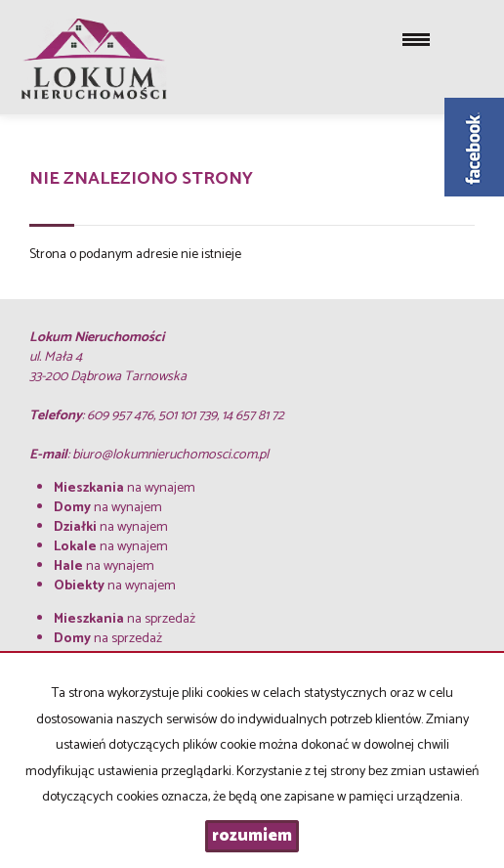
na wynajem (125, 488)
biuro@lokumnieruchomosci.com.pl (170, 455)
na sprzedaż (125, 619)
